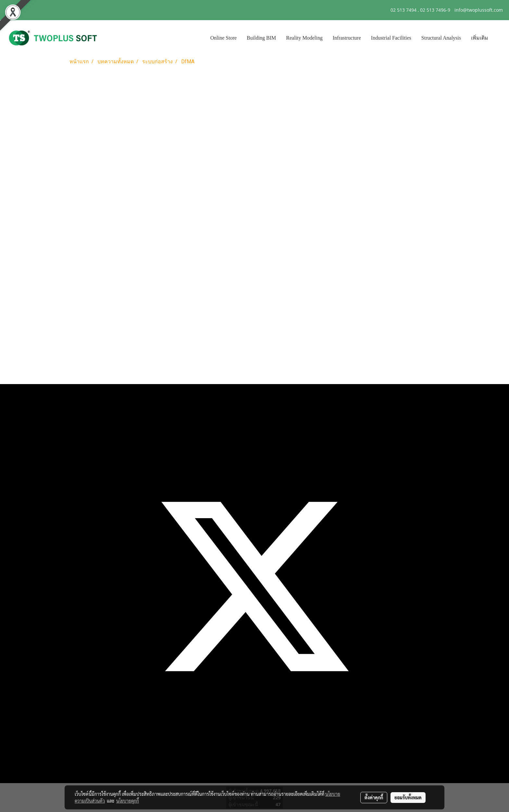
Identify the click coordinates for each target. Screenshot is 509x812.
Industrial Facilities (391, 38)
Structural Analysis (441, 38)
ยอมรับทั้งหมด (408, 797)
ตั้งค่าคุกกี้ (374, 797)
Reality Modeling (304, 38)
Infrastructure (347, 38)
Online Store (223, 38)
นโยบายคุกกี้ (128, 801)
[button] (499, 38)
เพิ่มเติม (480, 38)
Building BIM (261, 38)
